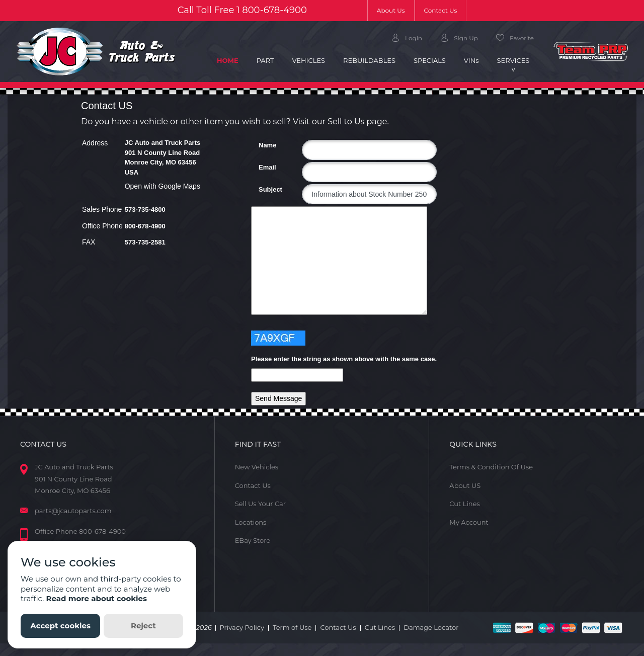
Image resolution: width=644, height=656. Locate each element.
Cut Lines (465, 504)
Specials (430, 60)
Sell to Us (346, 121)
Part (265, 60)
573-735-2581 (145, 242)
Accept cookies (60, 626)
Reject (143, 626)
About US (465, 485)
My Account (469, 522)
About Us (396, 10)
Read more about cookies (96, 598)
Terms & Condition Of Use (491, 467)
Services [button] (513, 60)
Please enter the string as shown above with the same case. (344, 359)
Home (232, 60)
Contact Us (441, 10)
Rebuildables (369, 60)
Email (262, 167)
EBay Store (253, 540)
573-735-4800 (145, 210)
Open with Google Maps (163, 186)
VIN (471, 60)
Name (262, 145)
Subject (262, 189)
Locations (251, 522)
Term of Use (292, 627)
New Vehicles (257, 467)
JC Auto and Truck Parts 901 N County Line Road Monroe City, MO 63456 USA (163, 157)
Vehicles (308, 60)
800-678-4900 (274, 10)
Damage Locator (431, 627)
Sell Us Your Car (260, 504)
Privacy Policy (242, 627)
